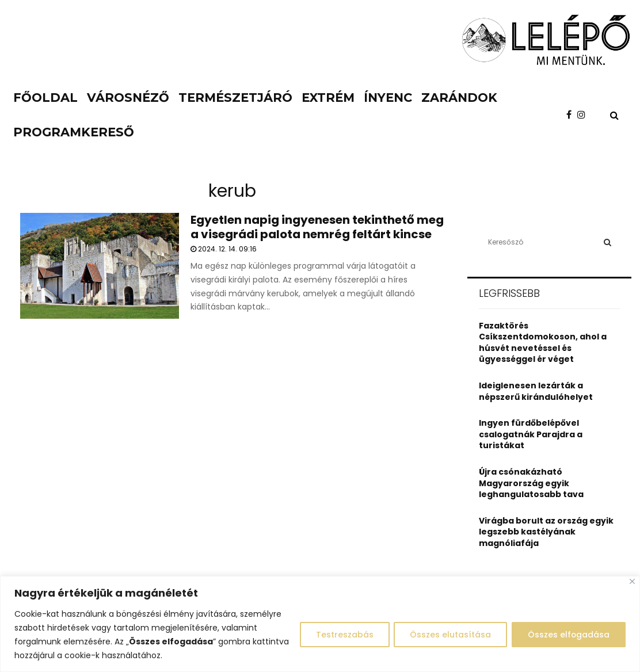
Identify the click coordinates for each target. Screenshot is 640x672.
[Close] (632, 581)
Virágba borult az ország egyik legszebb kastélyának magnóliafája (546, 532)
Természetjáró (235, 98)
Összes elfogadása (568, 635)
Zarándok (459, 98)
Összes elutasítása (448, 635)
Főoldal (45, 98)
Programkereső (74, 132)
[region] (320, 624)
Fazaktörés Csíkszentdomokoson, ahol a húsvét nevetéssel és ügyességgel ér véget (543, 343)
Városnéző (128, 98)
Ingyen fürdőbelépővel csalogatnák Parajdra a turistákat (531, 434)
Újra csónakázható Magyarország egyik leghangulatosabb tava (531, 483)
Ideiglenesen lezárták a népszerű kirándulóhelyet (536, 391)
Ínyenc (388, 98)
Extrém (328, 98)
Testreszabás (341, 635)
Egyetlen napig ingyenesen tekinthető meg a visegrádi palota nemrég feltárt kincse (317, 227)
